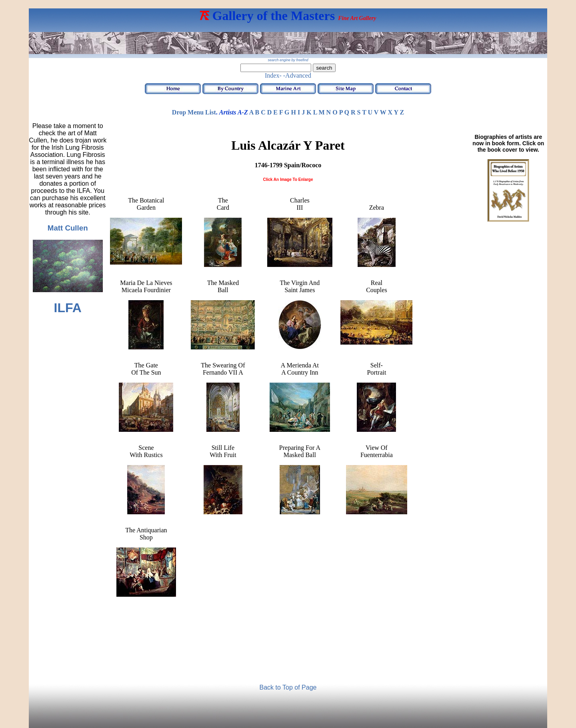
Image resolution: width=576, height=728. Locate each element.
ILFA (68, 308)
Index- (273, 75)
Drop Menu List (194, 112)
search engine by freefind (288, 60)
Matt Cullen (68, 228)
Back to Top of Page (288, 687)
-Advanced (297, 75)
